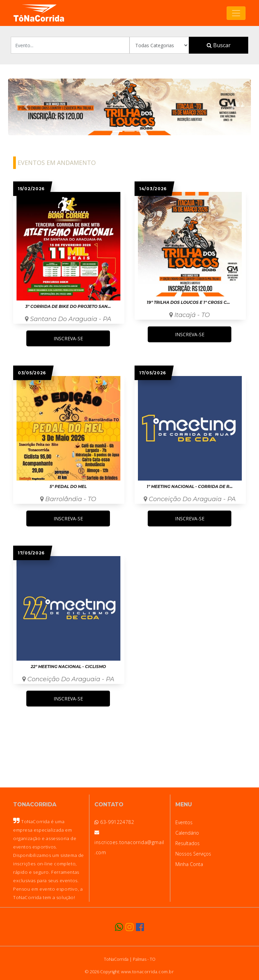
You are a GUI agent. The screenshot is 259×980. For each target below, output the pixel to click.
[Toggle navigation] (236, 13)
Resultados (188, 843)
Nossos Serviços (193, 854)
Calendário (187, 833)
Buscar (219, 45)
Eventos (184, 822)
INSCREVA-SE (68, 338)
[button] (26, 107)
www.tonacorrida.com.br (147, 972)
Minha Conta (189, 864)
